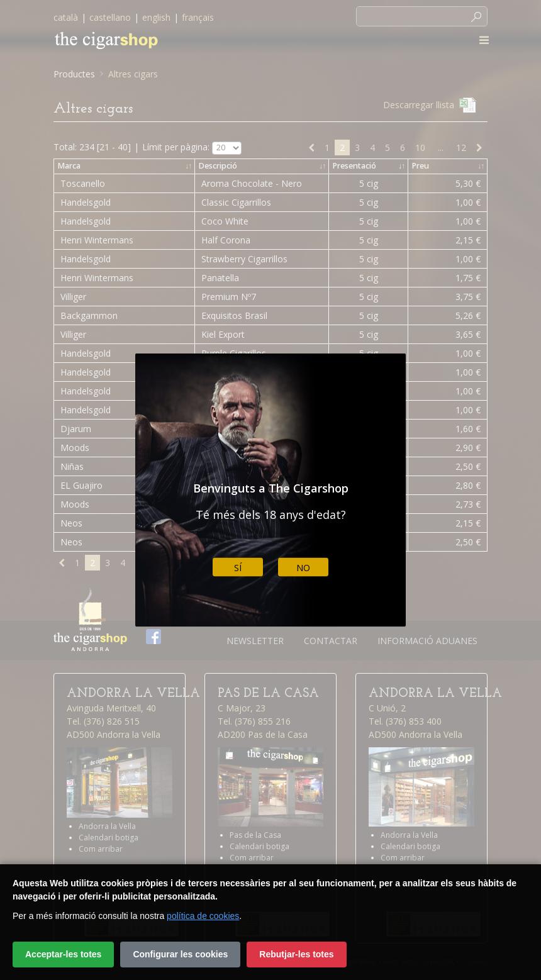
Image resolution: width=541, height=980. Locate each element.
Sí (238, 567)
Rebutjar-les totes (296, 954)
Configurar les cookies (180, 954)
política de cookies (203, 916)
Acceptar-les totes (63, 954)
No (303, 567)
